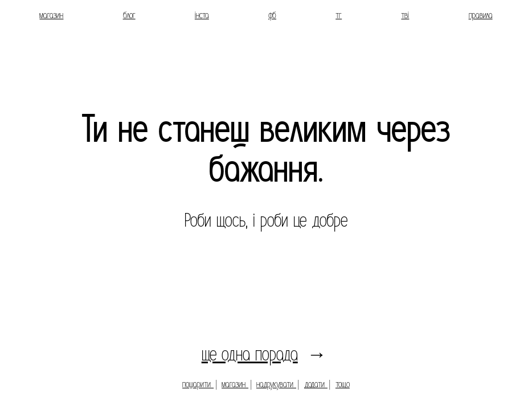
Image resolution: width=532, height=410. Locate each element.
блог (129, 15)
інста (202, 15)
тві (405, 15)
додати (316, 384)
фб (272, 15)
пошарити (198, 384)
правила (481, 15)
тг (339, 15)
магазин (51, 15)
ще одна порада (250, 354)
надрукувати (276, 384)
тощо (343, 384)
